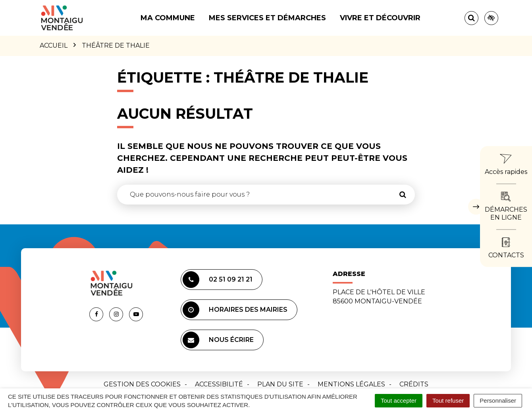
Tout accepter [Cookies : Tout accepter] (399, 400)
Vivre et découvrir (380, 18)
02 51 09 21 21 (218, 280)
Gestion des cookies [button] (142, 384)
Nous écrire (218, 340)
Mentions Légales (351, 384)
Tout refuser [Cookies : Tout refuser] (448, 400)
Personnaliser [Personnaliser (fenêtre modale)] (498, 400)
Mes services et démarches (267, 18)
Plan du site (280, 384)
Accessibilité (219, 384)
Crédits (414, 384)
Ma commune (168, 18)
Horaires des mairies (235, 310)
